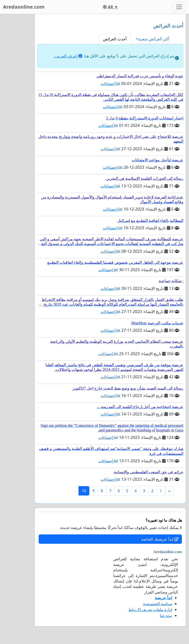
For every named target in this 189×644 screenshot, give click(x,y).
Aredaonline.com (24, 7)
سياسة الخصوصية (157, 604)
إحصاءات (110, 83)
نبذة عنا (166, 615)
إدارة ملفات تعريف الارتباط (150, 610)
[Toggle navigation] (179, 7)
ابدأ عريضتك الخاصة (160, 539)
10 (84, 491)
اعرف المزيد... (68, 56)
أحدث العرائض (115, 39)
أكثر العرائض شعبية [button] (154, 39)
